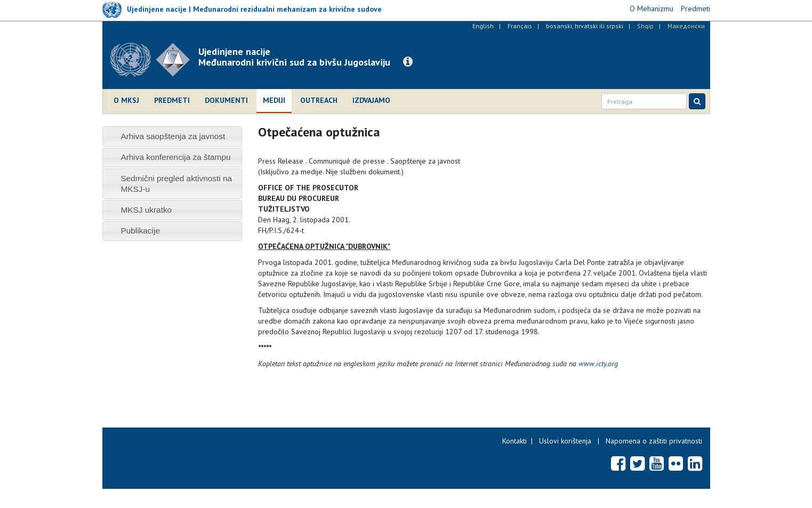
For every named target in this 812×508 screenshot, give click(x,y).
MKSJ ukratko (146, 210)
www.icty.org (598, 364)
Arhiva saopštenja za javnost (173, 136)
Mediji (274, 100)
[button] (408, 62)
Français (520, 26)
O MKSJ (126, 100)
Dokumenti (226, 100)
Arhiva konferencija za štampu (175, 157)
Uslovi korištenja (565, 441)
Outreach (319, 100)
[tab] (172, 136)
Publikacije (140, 231)
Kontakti (514, 441)
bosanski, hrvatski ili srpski (585, 26)
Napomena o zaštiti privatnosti (654, 441)
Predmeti (172, 100)
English (483, 26)
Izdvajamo (371, 100)
